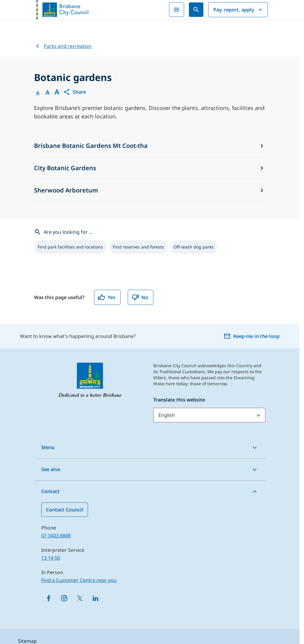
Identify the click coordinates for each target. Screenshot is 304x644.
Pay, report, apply (239, 10)
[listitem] (70, 247)
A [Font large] (57, 92)
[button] (74, 92)
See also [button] (51, 469)
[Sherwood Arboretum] (150, 191)
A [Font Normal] (38, 93)
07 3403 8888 (56, 536)
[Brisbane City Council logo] (62, 10)
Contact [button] (50, 491)
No (140, 297)
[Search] (196, 10)
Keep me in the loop (252, 336)
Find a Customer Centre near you (79, 580)
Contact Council (65, 510)
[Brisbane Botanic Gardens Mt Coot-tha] (150, 146)
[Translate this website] (209, 415)
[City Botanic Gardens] (150, 168)
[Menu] (177, 10)
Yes (107, 297)
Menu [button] (48, 447)
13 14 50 (51, 558)
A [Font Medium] (47, 92)
